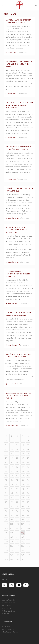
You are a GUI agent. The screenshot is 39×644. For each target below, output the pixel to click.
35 (6, 467)
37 (17, 467)
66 (12, 493)
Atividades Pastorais (8, 603)
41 (12, 471)
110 (6, 533)
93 (23, 515)
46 (12, 475)
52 (17, 480)
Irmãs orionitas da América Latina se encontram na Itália (19, 64)
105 (6, 528)
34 (28, 462)
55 (6, 484)
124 (28, 541)
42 (17, 471)
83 (23, 506)
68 (23, 493)
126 (12, 546)
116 (12, 537)
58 (23, 484)
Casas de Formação (8, 600)
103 (23, 524)
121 (12, 541)
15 (6, 449)
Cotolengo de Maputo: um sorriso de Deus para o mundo (18, 396)
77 (17, 502)
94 (28, 515)
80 (6, 506)
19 (28, 449)
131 (12, 550)
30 (6, 462)
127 (17, 546)
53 (23, 480)
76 (12, 502)
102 (17, 524)
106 (12, 528)
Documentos (6, 614)
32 (17, 462)
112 (17, 533)
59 (28, 484)
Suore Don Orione (8, 629)
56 (12, 484)
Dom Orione (6, 627)
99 (28, 519)
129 (28, 546)
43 (23, 471)
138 (23, 555)
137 (17, 555)
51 (12, 480)
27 (17, 458)
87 (17, 511)
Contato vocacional (8, 611)
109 (28, 528)
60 (6, 489)
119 (28, 537)
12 (17, 445)
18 (23, 449)
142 (17, 559)
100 (6, 524)
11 (12, 445)
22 (17, 453)
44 (28, 471)
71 (12, 497)
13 (23, 445)
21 (12, 453)
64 (28, 489)
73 (23, 497)
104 (28, 524)
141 (12, 559)
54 (28, 480)
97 (17, 519)
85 (6, 511)
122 (17, 541)
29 (28, 458)
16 (12, 449)
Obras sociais (6, 606)
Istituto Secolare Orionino (10, 632)
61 (12, 489)
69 (28, 493)
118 (23, 537)
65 (6, 493)
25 (6, 458)
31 (12, 462)
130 (6, 550)
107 (17, 528)
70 (6, 497)
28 (23, 458)
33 (23, 462)
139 (28, 555)
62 (17, 489)
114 (28, 533)
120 (6, 541)
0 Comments (23, 52)
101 (12, 524)
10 (6, 445)
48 (23, 475)
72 (17, 497)
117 (17, 537)
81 (12, 506)
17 (17, 449)
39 (28, 467)
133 (23, 550)
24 (28, 453)
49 (28, 475)
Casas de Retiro (7, 608)
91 (12, 515)
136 (12, 555)
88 (23, 511)
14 (28, 445)
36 (12, 467)
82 (17, 506)
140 (6, 559)
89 (28, 511)
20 (6, 453)
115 (6, 537)
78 (23, 502)
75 (6, 502)
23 (23, 453)
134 (28, 550)
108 (23, 528)
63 (23, 489)
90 (6, 515)
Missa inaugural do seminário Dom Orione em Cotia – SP (18, 274)
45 (6, 475)
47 (17, 475)
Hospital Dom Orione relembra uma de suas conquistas (16, 230)
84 (28, 506)
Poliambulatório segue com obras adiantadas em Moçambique (19, 105)
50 (6, 480)
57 (17, 484)
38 (23, 467)
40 (6, 471)
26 (12, 458)
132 (17, 550)
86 (12, 511)
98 (23, 519)
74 (28, 497)
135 (6, 555)
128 (23, 546)
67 (17, 493)
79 (28, 502)
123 (23, 541)
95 (6, 519)
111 (12, 533)
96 (12, 519)
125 (6, 546)
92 (17, 515)
